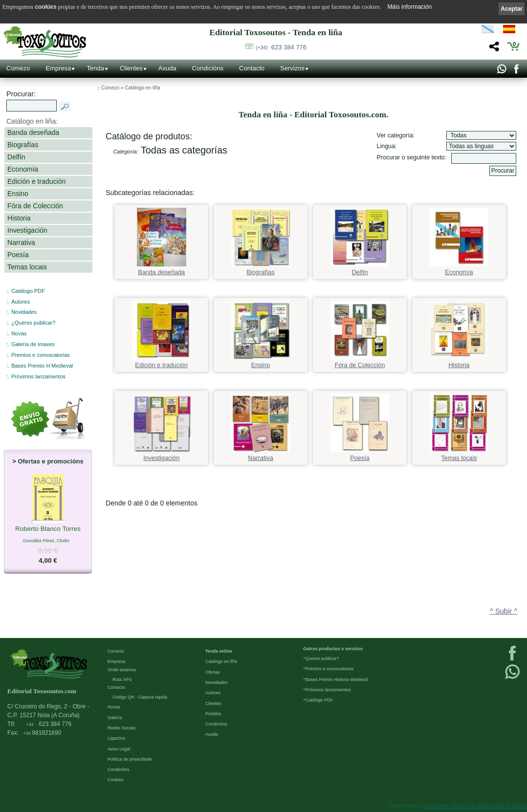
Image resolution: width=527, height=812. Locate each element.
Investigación (27, 230)
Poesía (18, 255)
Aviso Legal (119, 749)
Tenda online (219, 651)
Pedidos (213, 714)
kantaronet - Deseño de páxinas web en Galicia (476, 806)
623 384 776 (281, 47)
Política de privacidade (130, 759)
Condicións (208, 68)
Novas (19, 333)
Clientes (131, 68)
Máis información (409, 7)
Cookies (116, 780)
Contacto (252, 68)
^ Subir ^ (504, 611)
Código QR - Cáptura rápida (140, 697)
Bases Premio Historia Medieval (337, 680)
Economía (23, 169)
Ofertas (213, 672)
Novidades (24, 312)
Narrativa (21, 242)
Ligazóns (116, 738)
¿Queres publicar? (33, 323)
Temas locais (27, 267)
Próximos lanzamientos (328, 690)
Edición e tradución (36, 181)
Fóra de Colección (35, 206)
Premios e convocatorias (41, 355)
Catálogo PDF (28, 291)
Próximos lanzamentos (38, 376)
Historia (19, 218)
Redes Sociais (122, 728)
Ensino (18, 194)
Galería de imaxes (33, 344)
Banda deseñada (33, 132)
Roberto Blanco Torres (48, 529)
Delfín (16, 157)
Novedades (217, 682)
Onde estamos (122, 670)
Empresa (58, 68)
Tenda (95, 68)
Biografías (23, 145)
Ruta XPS (122, 680)
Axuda (167, 68)
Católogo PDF (319, 700)
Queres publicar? (322, 658)
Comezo (18, 68)
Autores (21, 302)
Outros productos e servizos (333, 649)
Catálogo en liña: (32, 121)
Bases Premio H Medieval (42, 366)
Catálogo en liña (142, 88)
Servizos (292, 68)
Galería (115, 718)
